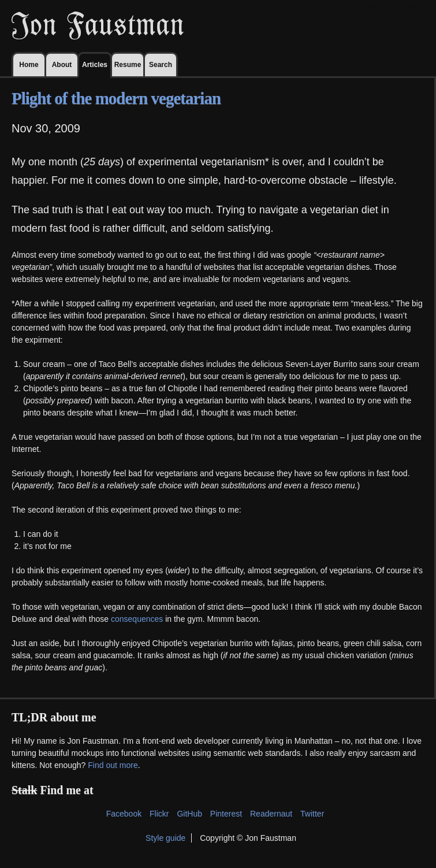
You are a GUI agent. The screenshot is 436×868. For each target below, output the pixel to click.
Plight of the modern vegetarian (116, 98)
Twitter (312, 814)
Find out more (113, 765)
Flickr (159, 814)
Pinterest (226, 814)
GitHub (189, 814)
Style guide (165, 838)
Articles (95, 65)
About (62, 65)
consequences (137, 619)
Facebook (124, 814)
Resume (128, 65)
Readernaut (271, 814)
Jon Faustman (98, 26)
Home (29, 65)
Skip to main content (399, 6)
